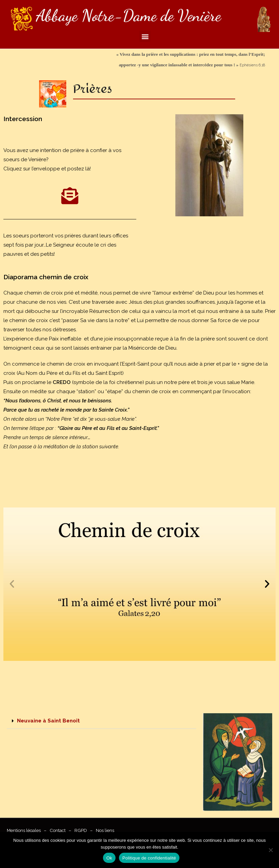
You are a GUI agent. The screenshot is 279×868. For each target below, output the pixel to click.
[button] (145, 36)
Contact (58, 830)
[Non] (271, 850)
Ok (109, 858)
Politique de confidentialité (149, 858)
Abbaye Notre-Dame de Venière (128, 15)
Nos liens (105, 830)
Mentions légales (24, 830)
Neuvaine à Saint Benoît (48, 721)
